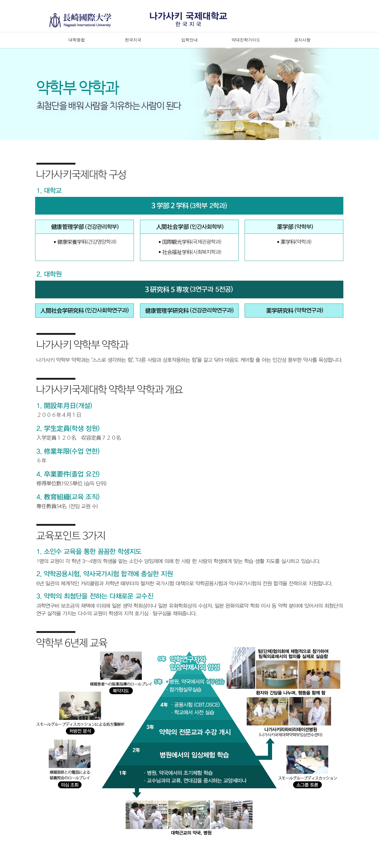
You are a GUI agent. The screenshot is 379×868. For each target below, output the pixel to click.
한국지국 (133, 40)
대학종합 (77, 40)
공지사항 (302, 40)
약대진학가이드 (246, 40)
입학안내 (189, 40)
